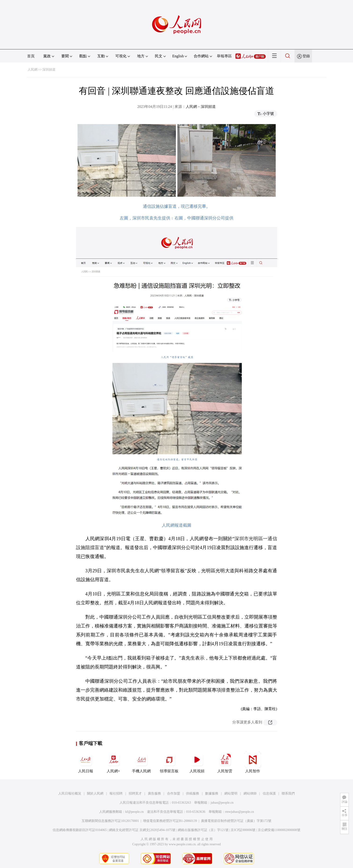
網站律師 (250, 793)
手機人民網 (141, 762)
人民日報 (86, 762)
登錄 (306, 56)
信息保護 (269, 793)
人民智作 (253, 762)
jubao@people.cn (222, 803)
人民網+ (113, 762)
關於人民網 (95, 793)
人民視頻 (197, 762)
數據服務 (212, 793)
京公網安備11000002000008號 (279, 830)
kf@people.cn (135, 812)
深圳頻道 (49, 70)
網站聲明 (231, 793)
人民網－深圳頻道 (201, 107)
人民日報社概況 (70, 793)
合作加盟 (174, 793)
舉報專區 (224, 56)
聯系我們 (288, 793)
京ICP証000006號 (243, 830)
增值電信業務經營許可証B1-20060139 (170, 821)
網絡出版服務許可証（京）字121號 (203, 830)
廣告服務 (154, 793)
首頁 (31, 56)
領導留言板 (169, 762)
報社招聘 (116, 793)
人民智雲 (225, 762)
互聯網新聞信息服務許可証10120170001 (110, 821)
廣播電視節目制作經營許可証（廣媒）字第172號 (236, 821)
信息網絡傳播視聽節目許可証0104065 (80, 830)
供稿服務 (193, 793)
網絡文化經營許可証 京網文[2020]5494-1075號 (142, 830)
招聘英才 (135, 793)
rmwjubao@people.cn (240, 812)
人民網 (33, 70)
